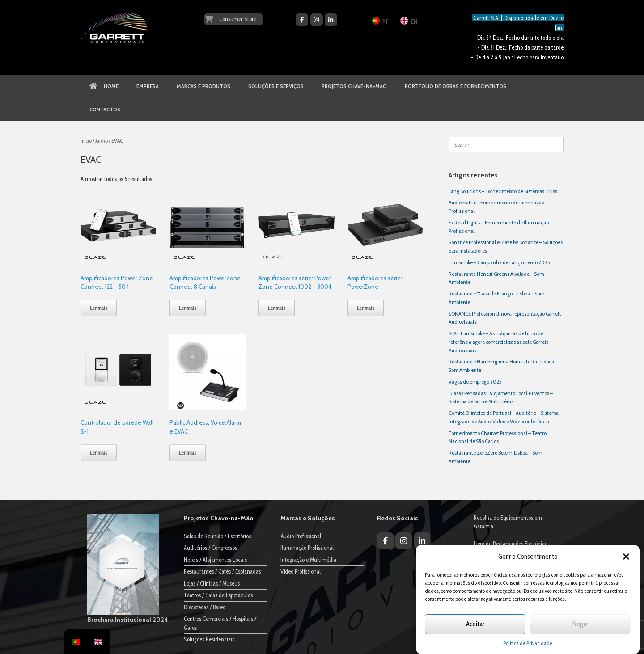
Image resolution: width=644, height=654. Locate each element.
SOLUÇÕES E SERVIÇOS (276, 86)
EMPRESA (148, 86)
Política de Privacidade (528, 643)
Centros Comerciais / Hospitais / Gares (220, 623)
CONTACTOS (105, 110)
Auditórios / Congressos (210, 548)
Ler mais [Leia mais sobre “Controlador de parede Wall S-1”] (99, 453)
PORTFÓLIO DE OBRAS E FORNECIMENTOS (455, 86)
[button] (626, 557)
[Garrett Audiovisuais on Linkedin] (331, 20)
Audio (102, 141)
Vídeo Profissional (301, 571)
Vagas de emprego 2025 (475, 382)
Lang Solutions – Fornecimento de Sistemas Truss (503, 191)
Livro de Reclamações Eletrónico (511, 544)
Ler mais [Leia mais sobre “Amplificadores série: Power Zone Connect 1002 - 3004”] (277, 308)
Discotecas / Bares (204, 607)
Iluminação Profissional (307, 548)
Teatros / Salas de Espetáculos (218, 595)
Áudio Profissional (301, 536)
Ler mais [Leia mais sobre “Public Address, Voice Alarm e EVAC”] (188, 453)
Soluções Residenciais (209, 639)
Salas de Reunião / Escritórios (217, 536)
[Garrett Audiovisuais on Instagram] (317, 20)
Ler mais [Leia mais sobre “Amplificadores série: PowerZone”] (366, 308)
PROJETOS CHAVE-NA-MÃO (354, 86)
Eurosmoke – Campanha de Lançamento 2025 (499, 262)
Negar (580, 624)
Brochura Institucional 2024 (128, 620)
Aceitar (475, 624)
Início (86, 141)
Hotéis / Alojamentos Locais (215, 560)
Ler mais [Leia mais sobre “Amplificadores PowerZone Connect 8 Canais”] (188, 308)
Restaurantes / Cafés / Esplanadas (222, 571)
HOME (104, 86)
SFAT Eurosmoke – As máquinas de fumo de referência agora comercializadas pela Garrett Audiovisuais (498, 342)
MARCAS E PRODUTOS (203, 86)
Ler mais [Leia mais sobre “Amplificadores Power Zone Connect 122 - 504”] (99, 308)
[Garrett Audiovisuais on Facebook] (302, 20)
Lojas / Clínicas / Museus (212, 583)
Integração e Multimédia (308, 560)
